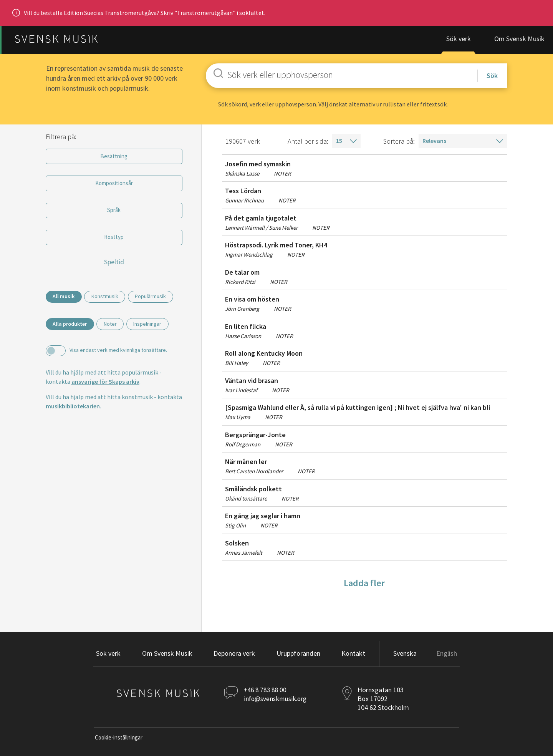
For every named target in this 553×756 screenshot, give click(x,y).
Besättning (114, 159)
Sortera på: (399, 143)
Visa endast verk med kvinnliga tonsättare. (118, 368)
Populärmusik (70, 314)
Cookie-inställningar (119, 740)
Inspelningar (156, 342)
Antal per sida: (308, 143)
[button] (234, 656)
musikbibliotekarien (72, 424)
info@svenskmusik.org (277, 701)
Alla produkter (71, 342)
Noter (115, 342)
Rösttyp (114, 240)
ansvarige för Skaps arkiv (105, 400)
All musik (65, 299)
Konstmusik (110, 299)
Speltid (114, 264)
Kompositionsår (114, 186)
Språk (114, 213)
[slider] (45, 277)
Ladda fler (364, 585)
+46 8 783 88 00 (266, 692)
